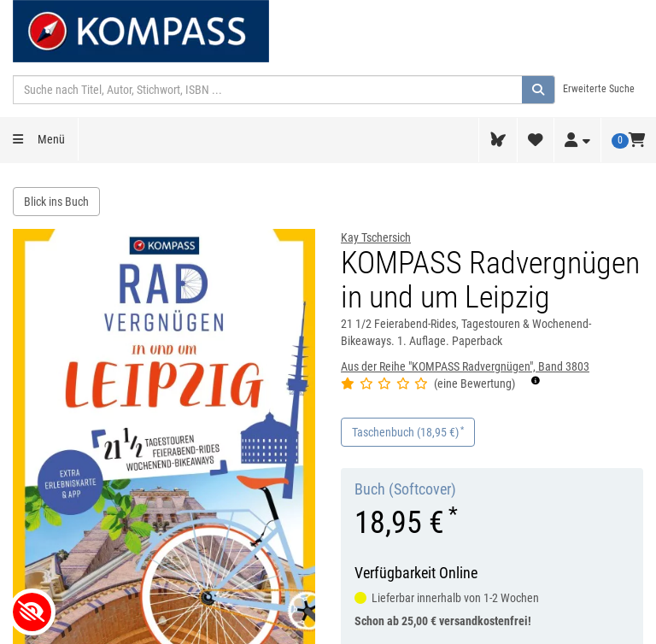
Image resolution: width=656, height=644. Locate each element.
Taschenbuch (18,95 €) (408, 432)
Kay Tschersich (376, 237)
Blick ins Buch (56, 202)
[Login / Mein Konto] (577, 141)
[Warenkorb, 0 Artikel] (629, 140)
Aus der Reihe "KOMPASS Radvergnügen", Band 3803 (465, 366)
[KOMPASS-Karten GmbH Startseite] (141, 30)
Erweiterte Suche (599, 89)
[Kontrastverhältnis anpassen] (32, 612)
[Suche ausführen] (539, 90)
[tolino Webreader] (498, 140)
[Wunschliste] (536, 140)
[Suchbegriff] (268, 90)
